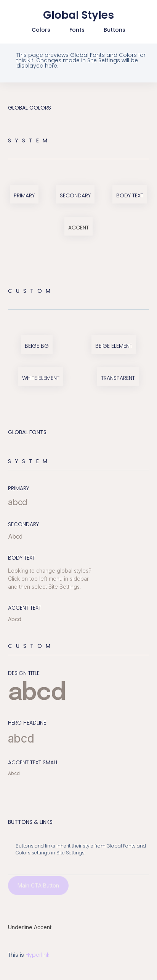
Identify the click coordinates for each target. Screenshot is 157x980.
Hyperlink (38, 955)
